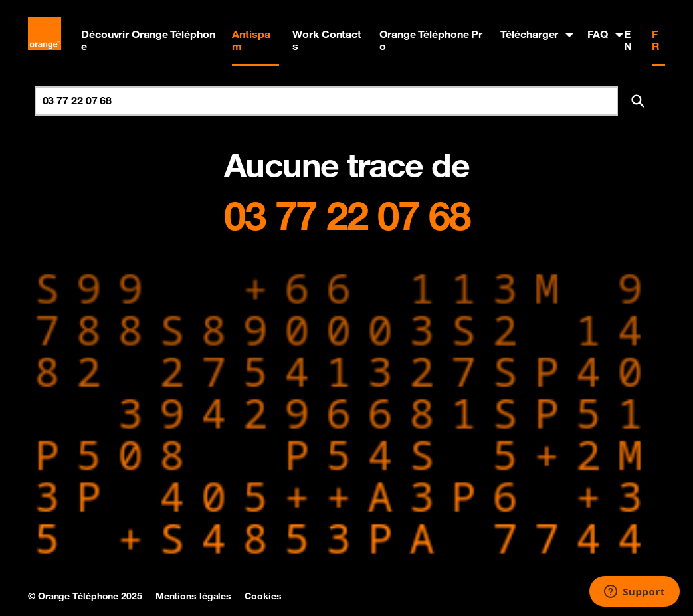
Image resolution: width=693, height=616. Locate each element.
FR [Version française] (656, 40)
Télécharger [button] (529, 34)
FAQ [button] (598, 34)
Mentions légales (193, 596)
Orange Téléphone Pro (431, 40)
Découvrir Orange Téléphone (148, 40)
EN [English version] (628, 40)
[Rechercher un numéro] (326, 101)
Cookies (263, 596)
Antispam (251, 40)
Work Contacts (327, 40)
